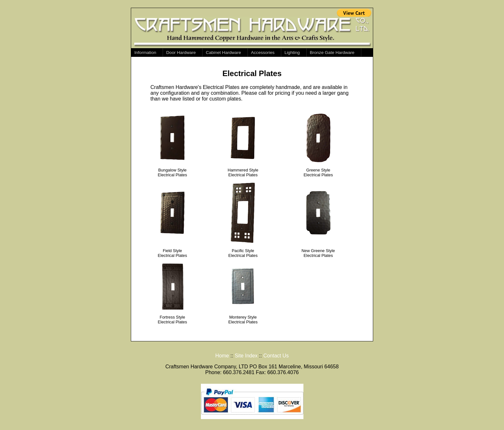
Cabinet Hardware (223, 53)
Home (222, 356)
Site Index (246, 356)
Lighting (292, 53)
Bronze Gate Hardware (332, 53)
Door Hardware (181, 53)
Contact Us (276, 356)
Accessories (263, 53)
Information (145, 53)
